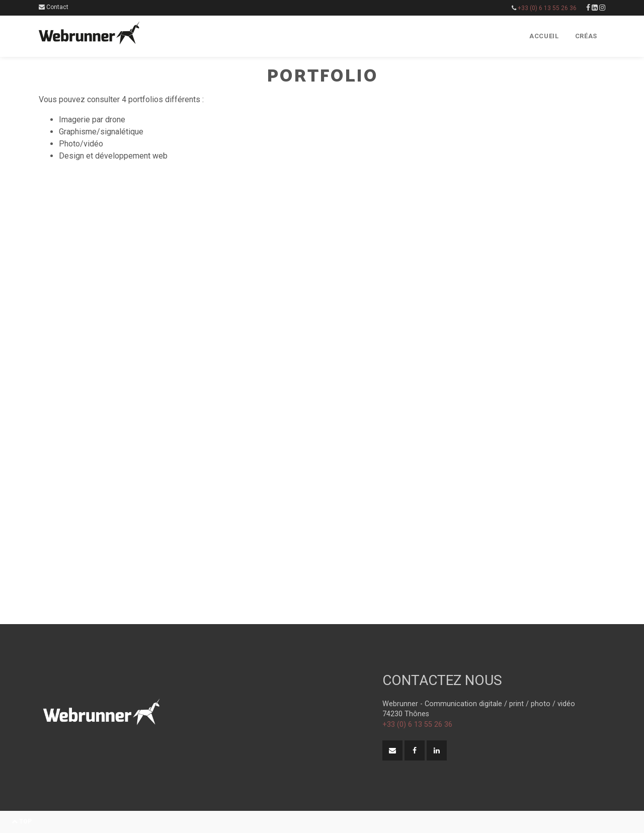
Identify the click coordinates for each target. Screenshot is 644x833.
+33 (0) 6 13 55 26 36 (547, 8)
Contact (54, 7)
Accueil (544, 36)
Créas (586, 36)
